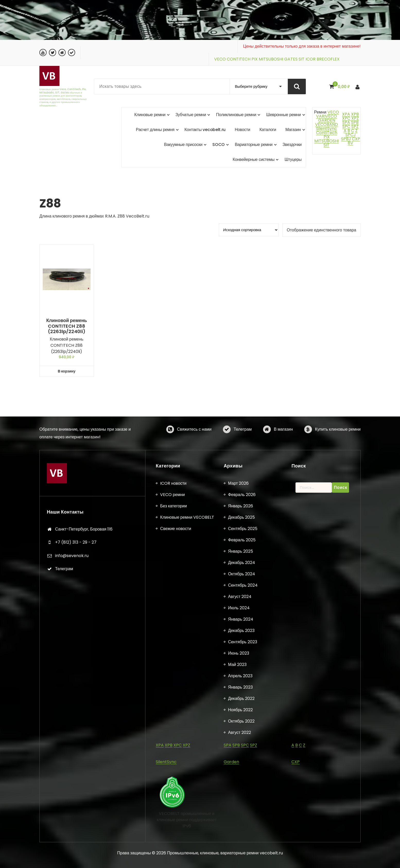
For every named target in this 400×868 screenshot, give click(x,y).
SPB (355, 122)
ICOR (311, 59)
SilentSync (327, 129)
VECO (220, 59)
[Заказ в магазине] (249, 230)
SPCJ (351, 135)
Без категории (173, 860)
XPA (346, 114)
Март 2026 (238, 838)
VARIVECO (327, 116)
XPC (346, 118)
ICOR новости (173, 838)
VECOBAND (327, 124)
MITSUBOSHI (271, 59)
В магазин (283, 443)
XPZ (355, 118)
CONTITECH (239, 59)
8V (350, 143)
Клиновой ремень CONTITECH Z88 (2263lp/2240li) (67, 326)
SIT (302, 59)
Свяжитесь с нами (194, 443)
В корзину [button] (67, 371)
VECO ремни (172, 849)
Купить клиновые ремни (338, 443)
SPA (346, 122)
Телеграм (243, 443)
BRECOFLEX (328, 59)
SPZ (355, 127)
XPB (355, 114)
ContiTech (327, 133)
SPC (346, 127)
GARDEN (327, 120)
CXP (356, 139)
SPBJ (346, 139)
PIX (255, 59)
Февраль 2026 (242, 849)
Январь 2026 (241, 860)
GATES (291, 59)
